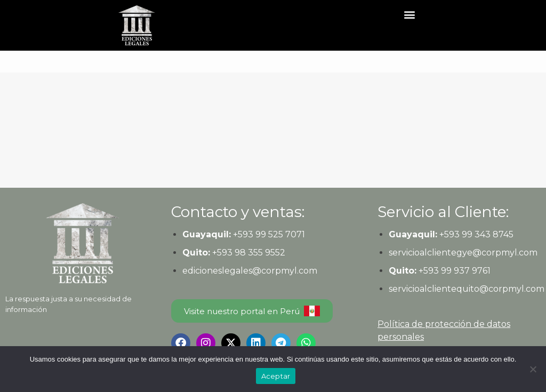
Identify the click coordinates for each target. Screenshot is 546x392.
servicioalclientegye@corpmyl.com (463, 253)
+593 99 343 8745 (475, 234)
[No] (533, 369)
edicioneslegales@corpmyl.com (250, 271)
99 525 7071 (280, 234)
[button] (410, 14)
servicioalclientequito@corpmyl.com (467, 289)
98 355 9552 (260, 253)
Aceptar (276, 376)
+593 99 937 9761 (453, 271)
